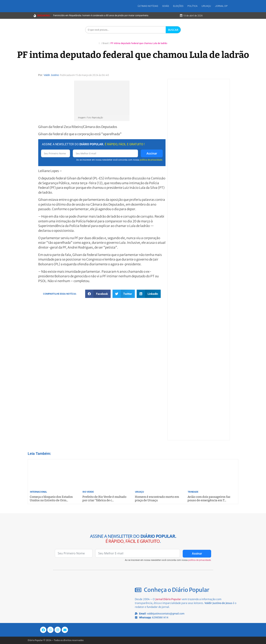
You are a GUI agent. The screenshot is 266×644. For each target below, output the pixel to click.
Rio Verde (88, 492)
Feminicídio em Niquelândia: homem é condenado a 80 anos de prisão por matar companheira (101, 15)
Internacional (39, 492)
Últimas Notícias (148, 6)
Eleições (178, 6)
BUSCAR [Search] (173, 30)
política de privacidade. (151, 160)
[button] (98, 294)
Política (192, 6)
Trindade (193, 492)
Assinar (152, 153)
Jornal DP (221, 6)
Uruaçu (206, 6)
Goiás (166, 6)
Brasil (105, 43)
